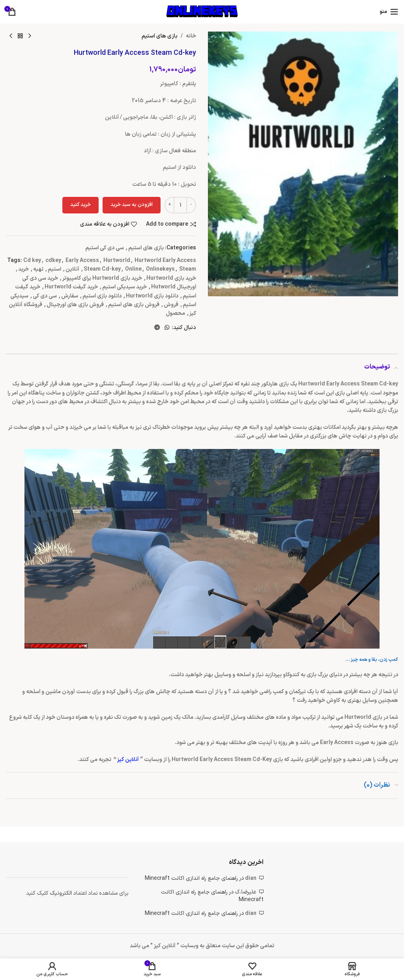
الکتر (67, 893)
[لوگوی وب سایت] (202, 12)
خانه (191, 36)
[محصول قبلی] (30, 36)
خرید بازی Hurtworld (171, 278)
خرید (23, 269)
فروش (171, 305)
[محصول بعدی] (11, 36)
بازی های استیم (160, 36)
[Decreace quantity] (191, 205)
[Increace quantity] (169, 205)
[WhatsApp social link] (167, 328)
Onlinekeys (160, 269)
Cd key (32, 261)
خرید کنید (80, 205)
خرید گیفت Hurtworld (71, 287)
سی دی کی (45, 296)
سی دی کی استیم (105, 248)
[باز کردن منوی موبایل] (389, 12)
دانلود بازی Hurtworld (152, 296)
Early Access (82, 261)
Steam (188, 269)
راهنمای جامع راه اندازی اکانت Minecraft (191, 878)
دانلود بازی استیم (102, 296)
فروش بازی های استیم (134, 305)
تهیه (38, 269)
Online (133, 269)
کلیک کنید (38, 893)
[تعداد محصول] (180, 205)
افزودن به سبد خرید (132, 205)
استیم (54, 269)
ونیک (56, 893)
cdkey (53, 261)
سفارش (70, 296)
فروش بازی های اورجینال (75, 305)
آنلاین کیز (129, 760)
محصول (175, 313)
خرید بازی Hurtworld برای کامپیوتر (102, 278)
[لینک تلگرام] (157, 328)
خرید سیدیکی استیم (124, 287)
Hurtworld (117, 261)
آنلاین (72, 269)
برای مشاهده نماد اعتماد (101, 893)
